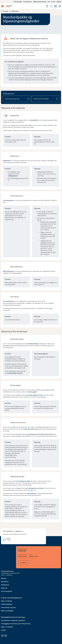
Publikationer (5, 585)
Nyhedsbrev (5, 582)
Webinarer (4, 588)
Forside (4, 11)
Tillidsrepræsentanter (40, 2)
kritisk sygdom (33, 392)
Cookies (3, 630)
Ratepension (7, 161)
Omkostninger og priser (8, 607)
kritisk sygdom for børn (36, 395)
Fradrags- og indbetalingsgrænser (11, 598)
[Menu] (60, 6)
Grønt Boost (10, 301)
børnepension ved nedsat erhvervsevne (41, 434)
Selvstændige (18, 2)
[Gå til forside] (7, 6)
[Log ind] (47, 6)
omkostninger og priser (15, 373)
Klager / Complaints (7, 627)
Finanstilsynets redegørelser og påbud (13, 620)
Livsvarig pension (8, 200)
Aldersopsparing (8, 271)
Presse (53, 2)
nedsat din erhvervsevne (31, 429)
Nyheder (4, 578)
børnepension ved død (36, 488)
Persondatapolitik (6, 591)
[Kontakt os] (55, 6)
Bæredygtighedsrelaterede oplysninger (13, 617)
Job (49, 2)
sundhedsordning (32, 344)
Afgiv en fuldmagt (6, 601)
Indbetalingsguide (7, 604)
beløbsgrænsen (13, 176)
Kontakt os (23, 563)
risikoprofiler (34, 120)
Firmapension (27, 2)
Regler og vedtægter (7, 611)
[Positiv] (4, 539)
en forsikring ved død (23, 481)
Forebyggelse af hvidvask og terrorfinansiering (16, 624)
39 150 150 (22, 551)
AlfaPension (14, 11)
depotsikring (31, 493)
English (59, 2)
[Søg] (51, 6)
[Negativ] (8, 539)
